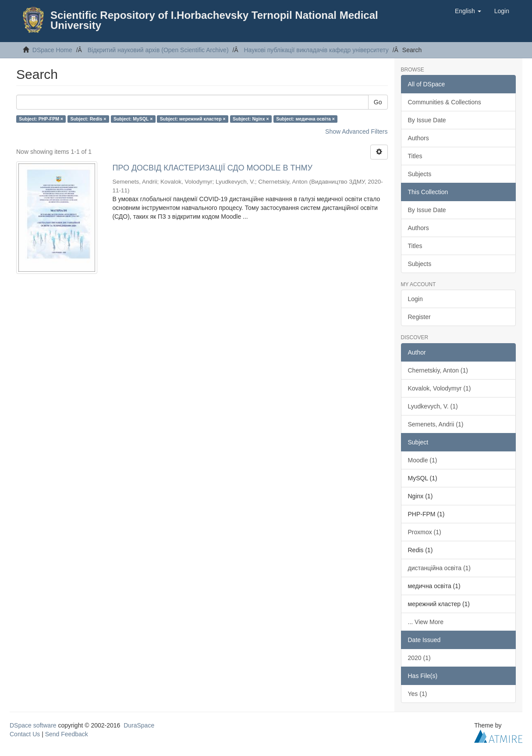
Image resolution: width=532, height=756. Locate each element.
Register (419, 317)
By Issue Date (427, 120)
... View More (426, 622)
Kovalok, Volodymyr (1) (440, 388)
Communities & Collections (445, 102)
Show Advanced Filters (356, 131)
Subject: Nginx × (251, 119)
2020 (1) (419, 658)
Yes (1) (418, 694)
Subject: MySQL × (133, 119)
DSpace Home (52, 50)
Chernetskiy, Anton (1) (438, 370)
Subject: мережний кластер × (193, 119)
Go (378, 102)
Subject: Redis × (88, 119)
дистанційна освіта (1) (440, 568)
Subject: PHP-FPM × (41, 119)
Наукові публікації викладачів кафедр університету (316, 50)
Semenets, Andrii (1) (436, 424)
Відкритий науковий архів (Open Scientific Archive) (158, 50)
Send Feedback (67, 734)
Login (415, 299)
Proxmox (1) (425, 532)
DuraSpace (139, 725)
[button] (468, 11)
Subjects (420, 174)
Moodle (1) (423, 460)
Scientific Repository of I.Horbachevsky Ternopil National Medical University (214, 20)
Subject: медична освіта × (305, 119)
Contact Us (25, 734)
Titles (415, 156)
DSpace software (33, 725)
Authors (419, 138)
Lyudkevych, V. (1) (433, 406)
